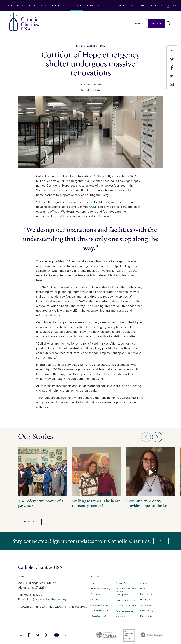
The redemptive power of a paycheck (41, 501)
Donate (156, 24)
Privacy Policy (147, 608)
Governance (146, 597)
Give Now (95, 592)
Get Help (138, 24)
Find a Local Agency (100, 586)
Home (93, 581)
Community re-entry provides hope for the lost (143, 501)
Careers (94, 597)
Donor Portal (146, 614)
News (142, 6)
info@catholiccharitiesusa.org (47, 597)
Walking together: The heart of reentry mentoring (92, 501)
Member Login (126, 6)
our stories (30, 520)
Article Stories (96, 46)
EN (168, 6)
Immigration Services (125, 598)
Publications (156, 6)
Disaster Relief (122, 581)
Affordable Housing (91, 84)
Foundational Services (126, 603)
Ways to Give (38, 6)
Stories (77, 6)
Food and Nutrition (100, 608)
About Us (93, 6)
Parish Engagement (125, 609)
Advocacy (60, 6)
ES (174, 6)
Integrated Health (99, 614)
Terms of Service (148, 603)
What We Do (16, 6)
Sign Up (161, 539)
